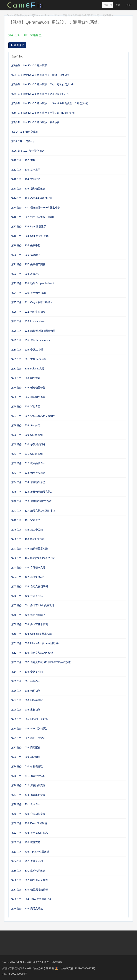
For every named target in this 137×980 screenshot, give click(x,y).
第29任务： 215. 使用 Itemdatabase (31, 340)
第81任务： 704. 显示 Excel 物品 (30, 833)
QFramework (41, 15)
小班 (56, 15)
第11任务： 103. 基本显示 (26, 170)
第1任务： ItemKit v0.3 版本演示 (29, 65)
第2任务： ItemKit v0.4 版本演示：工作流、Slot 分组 (40, 75)
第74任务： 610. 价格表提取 (27, 766)
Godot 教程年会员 (18, 15)
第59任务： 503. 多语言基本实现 (30, 624)
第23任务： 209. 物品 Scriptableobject (32, 283)
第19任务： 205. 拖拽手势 (26, 245)
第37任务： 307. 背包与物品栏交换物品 (33, 416)
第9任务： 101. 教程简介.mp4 (28, 151)
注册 (128, 5)
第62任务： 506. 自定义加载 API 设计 (32, 653)
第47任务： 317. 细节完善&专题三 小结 (33, 511)
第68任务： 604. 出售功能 (26, 710)
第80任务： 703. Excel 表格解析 (29, 823)
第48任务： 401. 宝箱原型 (26, 520)
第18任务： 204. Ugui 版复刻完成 (30, 236)
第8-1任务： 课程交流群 (25, 132)
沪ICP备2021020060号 (15, 974)
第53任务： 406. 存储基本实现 (28, 567)
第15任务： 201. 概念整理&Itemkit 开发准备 (36, 208)
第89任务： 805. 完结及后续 (27, 909)
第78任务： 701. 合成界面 (26, 804)
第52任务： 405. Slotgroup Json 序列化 (33, 558)
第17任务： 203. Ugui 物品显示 (29, 226)
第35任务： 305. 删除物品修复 (28, 397)
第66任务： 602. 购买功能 (26, 691)
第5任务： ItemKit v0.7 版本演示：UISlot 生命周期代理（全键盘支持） (50, 103)
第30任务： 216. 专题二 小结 (27, 350)
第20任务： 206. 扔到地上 (26, 255)
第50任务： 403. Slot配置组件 (28, 539)
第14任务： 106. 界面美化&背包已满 (32, 198)
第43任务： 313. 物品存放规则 (28, 473)
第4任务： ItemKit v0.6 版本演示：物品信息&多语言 (40, 94)
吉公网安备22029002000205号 (78, 968)
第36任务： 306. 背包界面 (26, 406)
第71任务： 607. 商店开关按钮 (28, 738)
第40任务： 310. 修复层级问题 (28, 444)
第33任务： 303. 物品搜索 (26, 378)
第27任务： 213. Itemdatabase (28, 321)
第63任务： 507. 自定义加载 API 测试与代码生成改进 (41, 662)
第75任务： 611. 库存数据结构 (28, 776)
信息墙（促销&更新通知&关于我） (81, 15)
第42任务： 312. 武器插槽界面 (28, 463)
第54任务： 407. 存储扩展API (28, 577)
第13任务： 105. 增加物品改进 (28, 189)
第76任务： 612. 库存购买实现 (28, 785)
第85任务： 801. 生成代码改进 (28, 871)
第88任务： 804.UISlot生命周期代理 (31, 899)
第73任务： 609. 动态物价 (26, 757)
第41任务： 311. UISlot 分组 (27, 454)
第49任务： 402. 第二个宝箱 (27, 530)
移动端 (108, 15)
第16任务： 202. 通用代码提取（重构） (33, 217)
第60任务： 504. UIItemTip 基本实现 (31, 634)
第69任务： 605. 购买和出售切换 (30, 719)
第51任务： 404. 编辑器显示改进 (30, 549)
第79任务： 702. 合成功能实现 (28, 814)
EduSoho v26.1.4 (25, 962)
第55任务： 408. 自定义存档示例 (30, 586)
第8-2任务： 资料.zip (23, 141)
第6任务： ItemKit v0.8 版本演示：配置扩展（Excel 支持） (44, 113)
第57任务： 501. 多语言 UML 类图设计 (33, 605)
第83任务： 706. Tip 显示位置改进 (30, 852)
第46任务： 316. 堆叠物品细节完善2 (31, 501)
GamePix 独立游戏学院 (36, 968)
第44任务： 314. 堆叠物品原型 (28, 482)
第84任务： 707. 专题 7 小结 (27, 861)
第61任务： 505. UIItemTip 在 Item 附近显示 (36, 643)
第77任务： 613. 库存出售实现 (28, 795)
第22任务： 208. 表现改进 (26, 274)
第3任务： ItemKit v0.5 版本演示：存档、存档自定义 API (43, 84)
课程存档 (57, 962)
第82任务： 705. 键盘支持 (26, 842)
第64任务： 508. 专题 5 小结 (27, 672)
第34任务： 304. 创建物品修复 (28, 387)
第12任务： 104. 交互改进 (26, 179)
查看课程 (17, 45)
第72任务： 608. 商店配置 (26, 747)
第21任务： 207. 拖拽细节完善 (28, 264)
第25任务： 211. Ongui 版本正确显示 (32, 302)
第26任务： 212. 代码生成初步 (28, 312)
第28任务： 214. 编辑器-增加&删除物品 (33, 331)
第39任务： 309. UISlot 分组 (27, 435)
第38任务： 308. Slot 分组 (26, 425)
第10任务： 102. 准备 (23, 160)
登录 (118, 5)
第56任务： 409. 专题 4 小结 (27, 596)
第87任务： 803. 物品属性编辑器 (30, 890)
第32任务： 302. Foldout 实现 (28, 369)
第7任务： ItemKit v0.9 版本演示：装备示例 (35, 122)
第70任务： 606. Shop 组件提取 (29, 729)
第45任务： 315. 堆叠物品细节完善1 (31, 492)
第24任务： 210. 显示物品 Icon (28, 293)
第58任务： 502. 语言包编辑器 (28, 615)
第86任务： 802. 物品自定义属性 (30, 880)
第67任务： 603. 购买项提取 (27, 700)
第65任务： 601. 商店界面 (26, 681)
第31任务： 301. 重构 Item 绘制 (29, 359)
